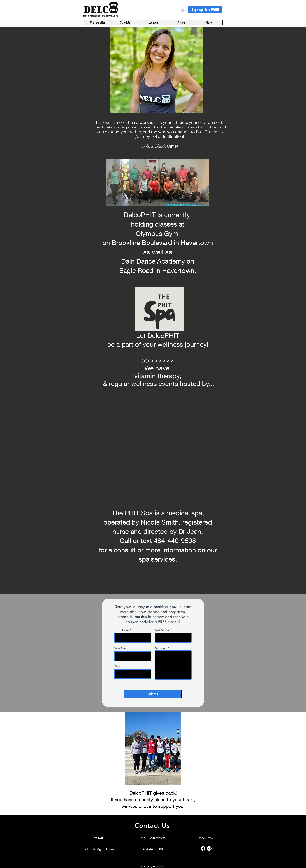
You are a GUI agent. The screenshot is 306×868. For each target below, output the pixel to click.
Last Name (162, 630)
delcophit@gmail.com (99, 849)
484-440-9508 (153, 849)
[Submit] (153, 694)
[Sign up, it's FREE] (205, 10)
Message (161, 648)
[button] (183, 10)
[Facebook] (203, 848)
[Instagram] (209, 848)
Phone (118, 666)
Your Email (121, 648)
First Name (121, 630)
